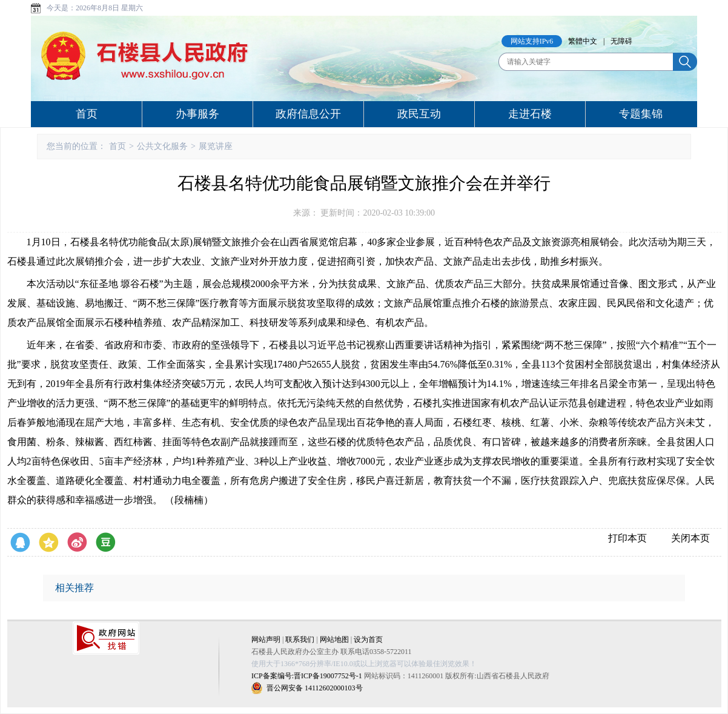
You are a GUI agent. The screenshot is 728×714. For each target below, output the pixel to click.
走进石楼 (530, 114)
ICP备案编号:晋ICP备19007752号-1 (307, 676)
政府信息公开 (308, 114)
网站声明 (266, 640)
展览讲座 (216, 146)
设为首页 (368, 640)
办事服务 (197, 114)
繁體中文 (583, 41)
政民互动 (419, 114)
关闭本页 (690, 538)
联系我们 (300, 640)
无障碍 (621, 41)
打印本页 (627, 538)
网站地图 (334, 640)
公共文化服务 (162, 146)
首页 (87, 114)
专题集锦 (641, 114)
